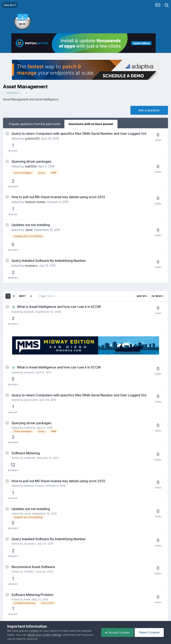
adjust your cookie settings (44, 635)
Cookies (99, 613)
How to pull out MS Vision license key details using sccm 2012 (58, 178)
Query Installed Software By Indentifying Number (49, 221)
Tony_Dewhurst (34, 492)
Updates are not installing (31, 196)
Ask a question (149, 110)
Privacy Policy (80, 613)
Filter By (158, 246)
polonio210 (32, 143)
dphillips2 (30, 475)
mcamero (31, 226)
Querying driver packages (31, 153)
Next (22, 246)
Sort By (142, 246)
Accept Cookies (116, 632)
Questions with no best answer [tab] (91, 124)
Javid (29, 200)
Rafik (27, 456)
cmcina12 (30, 516)
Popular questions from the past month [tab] (35, 124)
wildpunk (30, 367)
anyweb (29, 261)
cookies (34, 631)
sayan (28, 535)
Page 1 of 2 (47, 246)
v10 (26, 555)
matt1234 (31, 158)
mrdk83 (29, 438)
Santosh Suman (35, 183)
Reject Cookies (149, 632)
